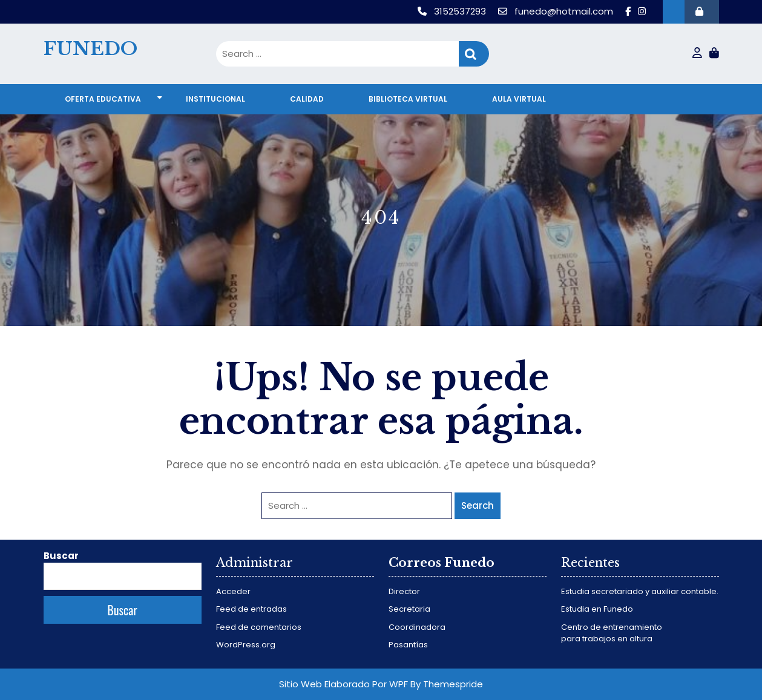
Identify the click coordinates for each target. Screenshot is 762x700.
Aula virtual (519, 99)
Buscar (61, 556)
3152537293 (453, 11)
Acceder (233, 591)
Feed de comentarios (259, 627)
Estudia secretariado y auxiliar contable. (640, 591)
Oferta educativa (103, 99)
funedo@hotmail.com (557, 11)
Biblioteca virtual (408, 99)
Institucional (215, 99)
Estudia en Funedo (597, 609)
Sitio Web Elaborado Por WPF (343, 684)
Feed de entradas (251, 609)
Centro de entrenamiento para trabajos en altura (612, 633)
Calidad (307, 99)
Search (474, 54)
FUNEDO (90, 49)
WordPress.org (246, 645)
